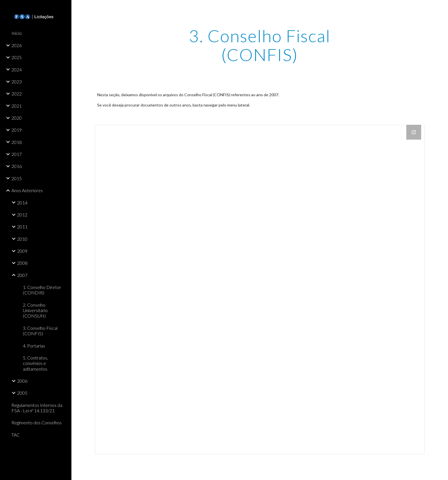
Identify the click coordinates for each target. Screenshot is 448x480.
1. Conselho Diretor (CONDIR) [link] (42, 290)
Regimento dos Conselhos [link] (37, 422)
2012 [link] (22, 215)
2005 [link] (22, 393)
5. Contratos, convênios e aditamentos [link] (35, 363)
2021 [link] (17, 106)
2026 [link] (17, 45)
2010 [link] (22, 239)
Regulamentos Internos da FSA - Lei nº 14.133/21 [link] (37, 408)
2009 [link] (22, 251)
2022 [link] (17, 94)
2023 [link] (17, 82)
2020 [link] (17, 118)
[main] (260, 45)
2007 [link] (22, 275)
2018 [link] (17, 142)
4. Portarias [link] (34, 346)
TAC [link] (16, 435)
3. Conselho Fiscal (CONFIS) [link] (40, 331)
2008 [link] (22, 263)
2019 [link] (17, 130)
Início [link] (17, 33)
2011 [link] (22, 227)
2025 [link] (17, 57)
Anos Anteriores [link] (27, 190)
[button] (441, 8)
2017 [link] (17, 154)
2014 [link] (22, 203)
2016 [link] (17, 166)
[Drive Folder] (260, 290)
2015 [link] (17, 178)
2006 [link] (22, 381)
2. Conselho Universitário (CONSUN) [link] (35, 310)
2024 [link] (17, 70)
